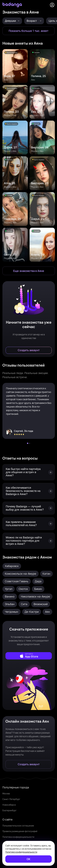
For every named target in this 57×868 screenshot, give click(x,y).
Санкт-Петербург (11, 799)
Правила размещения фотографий (20, 831)
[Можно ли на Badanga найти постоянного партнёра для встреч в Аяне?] (29, 541)
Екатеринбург (9, 810)
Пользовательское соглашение (18, 826)
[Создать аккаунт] (29, 350)
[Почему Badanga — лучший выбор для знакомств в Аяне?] (29, 508)
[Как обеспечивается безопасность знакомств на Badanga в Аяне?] (29, 491)
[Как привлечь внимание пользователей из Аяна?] (29, 524)
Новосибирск (9, 805)
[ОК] (29, 859)
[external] (29, 656)
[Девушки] (12, 21)
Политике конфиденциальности (21, 852)
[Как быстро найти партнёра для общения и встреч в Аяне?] (29, 472)
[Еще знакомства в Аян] (29, 271)
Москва (6, 793)
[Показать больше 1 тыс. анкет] (29, 31)
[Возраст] (34, 21)
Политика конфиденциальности (18, 837)
